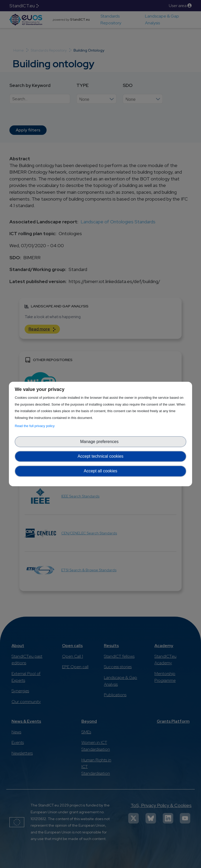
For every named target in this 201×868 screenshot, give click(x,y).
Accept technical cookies (100, 456)
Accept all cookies (100, 471)
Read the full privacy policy (35, 426)
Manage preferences (100, 442)
